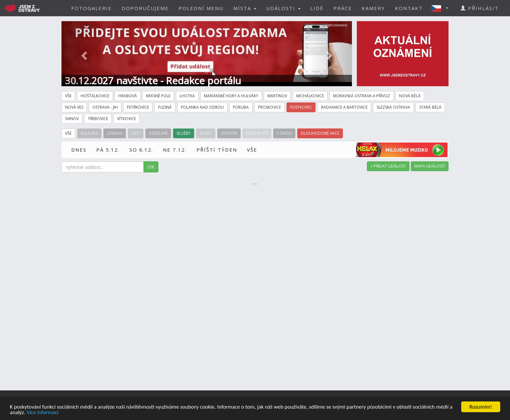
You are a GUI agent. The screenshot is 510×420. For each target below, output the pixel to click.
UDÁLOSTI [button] (283, 8)
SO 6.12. (141, 150)
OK (151, 167)
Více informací (43, 413)
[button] (442, 8)
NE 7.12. (175, 150)
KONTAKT (409, 8)
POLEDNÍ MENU (201, 8)
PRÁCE (343, 8)
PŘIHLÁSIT (480, 8)
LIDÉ (317, 8)
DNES (79, 150)
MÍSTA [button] (245, 8)
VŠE (252, 150)
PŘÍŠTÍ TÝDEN (217, 150)
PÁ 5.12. (108, 150)
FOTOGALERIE (92, 8)
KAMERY (373, 8)
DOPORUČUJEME (145, 8)
